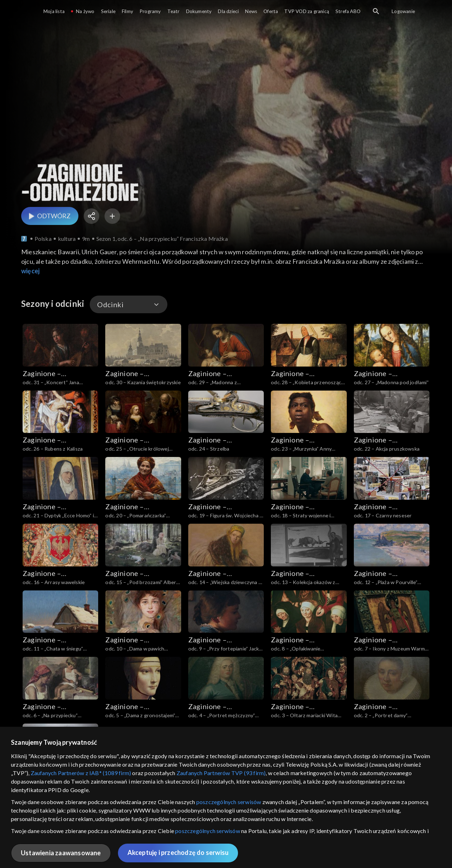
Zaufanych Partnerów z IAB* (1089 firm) (81, 773)
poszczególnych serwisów (229, 802)
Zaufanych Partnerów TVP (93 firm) (221, 773)
